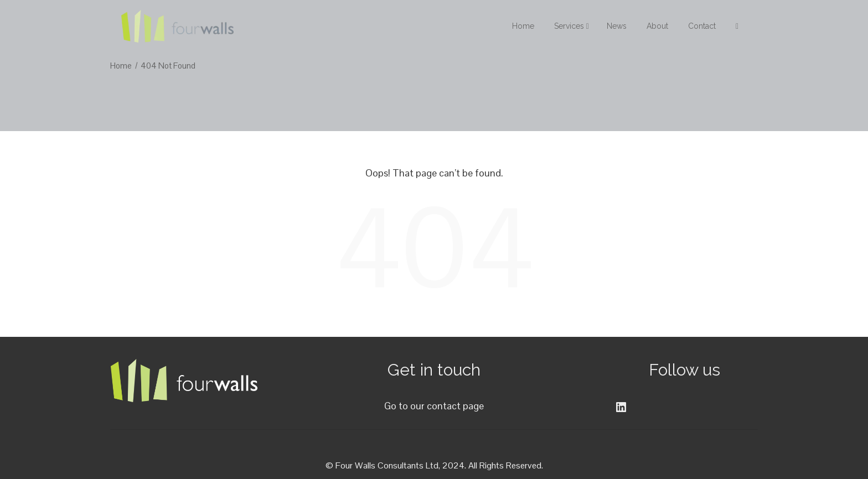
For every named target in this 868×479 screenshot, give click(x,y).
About (657, 26)
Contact (702, 26)
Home (523, 26)
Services (572, 26)
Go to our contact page (434, 406)
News (617, 26)
